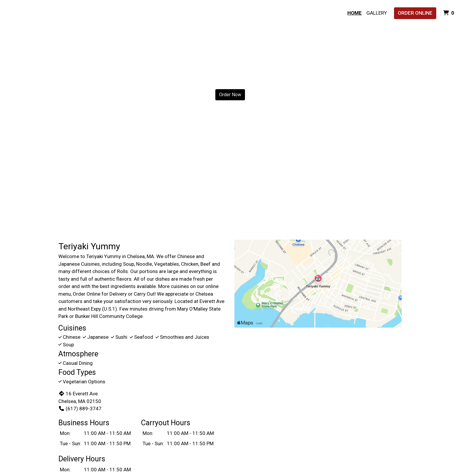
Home (355, 13)
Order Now (230, 95)
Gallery (377, 13)
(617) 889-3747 (80, 409)
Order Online (415, 13)
